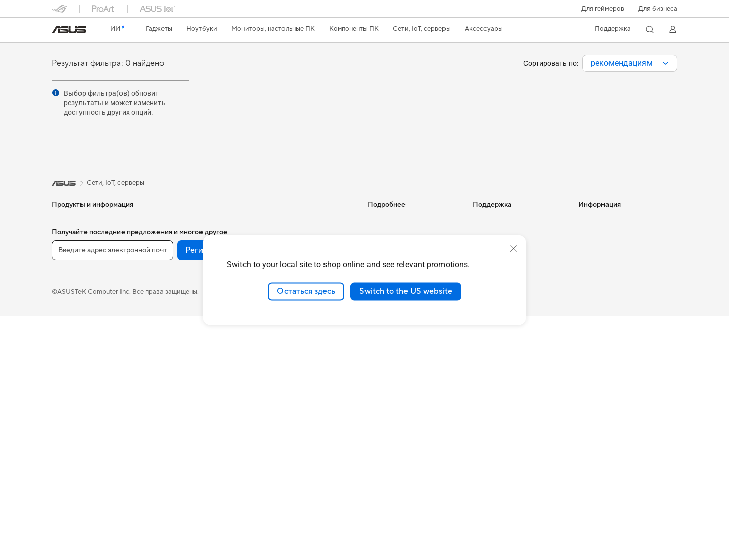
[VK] (308, 495)
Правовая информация (247, 535)
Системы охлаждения (190, 296)
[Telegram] (340, 495)
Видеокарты (176, 266)
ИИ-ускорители (181, 357)
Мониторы (68, 358)
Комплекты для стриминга (301, 335)
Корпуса (170, 281)
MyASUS (487, 342)
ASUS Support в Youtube (511, 327)
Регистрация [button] (209, 495)
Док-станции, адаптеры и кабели (300, 399)
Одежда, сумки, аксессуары (304, 350)
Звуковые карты (182, 372)
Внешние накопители (189, 342)
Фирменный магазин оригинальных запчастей (617, 285)
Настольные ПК (76, 404)
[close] (513, 249)
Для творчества (76, 297)
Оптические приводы (190, 327)
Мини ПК (66, 449)
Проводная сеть (181, 449)
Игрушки (275, 449)
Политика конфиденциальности (345, 535)
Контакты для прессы (611, 250)
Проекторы (70, 373)
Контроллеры (282, 434)
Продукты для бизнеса (296, 220)
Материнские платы (188, 251)
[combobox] (630, 63)
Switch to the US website (406, 291)
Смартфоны (70, 235)
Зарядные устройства (295, 380)
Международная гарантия (513, 220)
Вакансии (593, 265)
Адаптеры (172, 433)
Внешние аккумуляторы (298, 419)
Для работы (70, 282)
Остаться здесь (306, 291)
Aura (375, 326)
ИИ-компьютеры (393, 220)
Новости (592, 220)
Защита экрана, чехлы (295, 365)
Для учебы (68, 312)
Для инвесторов (603, 235)
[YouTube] (275, 495)
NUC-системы (74, 434)
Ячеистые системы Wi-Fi (194, 418)
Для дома (66, 266)
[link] (69, 30)
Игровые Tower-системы (90, 419)
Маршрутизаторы (184, 403)
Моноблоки (70, 388)
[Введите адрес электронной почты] (112, 495)
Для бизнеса (658, 9)
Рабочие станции (184, 220)
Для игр (64, 327)
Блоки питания (180, 311)
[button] (603, 9)
